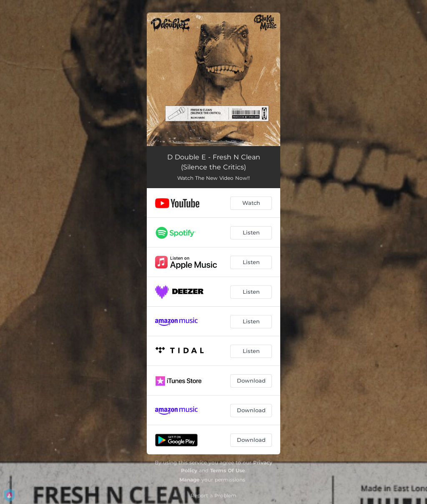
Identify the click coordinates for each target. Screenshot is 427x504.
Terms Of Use (228, 470)
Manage (190, 480)
